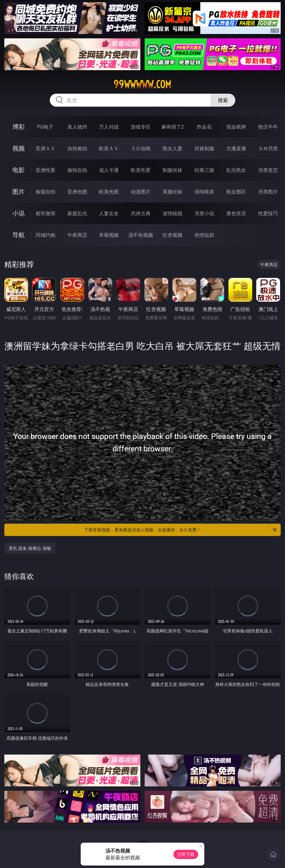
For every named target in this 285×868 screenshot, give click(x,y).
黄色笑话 (236, 213)
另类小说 (204, 213)
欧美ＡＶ (109, 148)
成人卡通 (109, 170)
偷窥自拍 (45, 192)
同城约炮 (45, 235)
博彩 (19, 127)
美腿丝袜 (172, 192)
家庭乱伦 (77, 213)
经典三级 (204, 170)
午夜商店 (77, 235)
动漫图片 (141, 192)
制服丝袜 (172, 170)
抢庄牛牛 (268, 127)
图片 (19, 191)
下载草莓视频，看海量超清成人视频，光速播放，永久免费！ (181, 530)
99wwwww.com (142, 84)
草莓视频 (109, 235)
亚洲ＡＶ (45, 148)
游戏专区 (141, 127)
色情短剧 (204, 235)
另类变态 (268, 170)
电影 (19, 170)
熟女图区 (236, 192)
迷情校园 (172, 213)
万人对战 (109, 127)
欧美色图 (109, 192)
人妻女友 (109, 213)
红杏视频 (172, 235)
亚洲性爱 (45, 170)
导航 (19, 235)
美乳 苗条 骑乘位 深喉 (30, 548)
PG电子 (45, 127)
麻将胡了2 (173, 127)
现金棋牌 (236, 127)
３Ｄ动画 (141, 148)
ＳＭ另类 (268, 148)
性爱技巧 (268, 213)
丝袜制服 (204, 148)
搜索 (223, 100)
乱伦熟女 (236, 170)
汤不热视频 (141, 235)
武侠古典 (141, 213)
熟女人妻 (172, 148)
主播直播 (236, 148)
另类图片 (268, 192)
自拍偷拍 (77, 148)
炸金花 (204, 127)
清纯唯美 (204, 192)
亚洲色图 (77, 192)
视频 (19, 148)
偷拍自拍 (77, 170)
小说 (19, 213)
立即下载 (186, 854)
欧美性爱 (141, 170)
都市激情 (45, 213)
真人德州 (77, 127)
